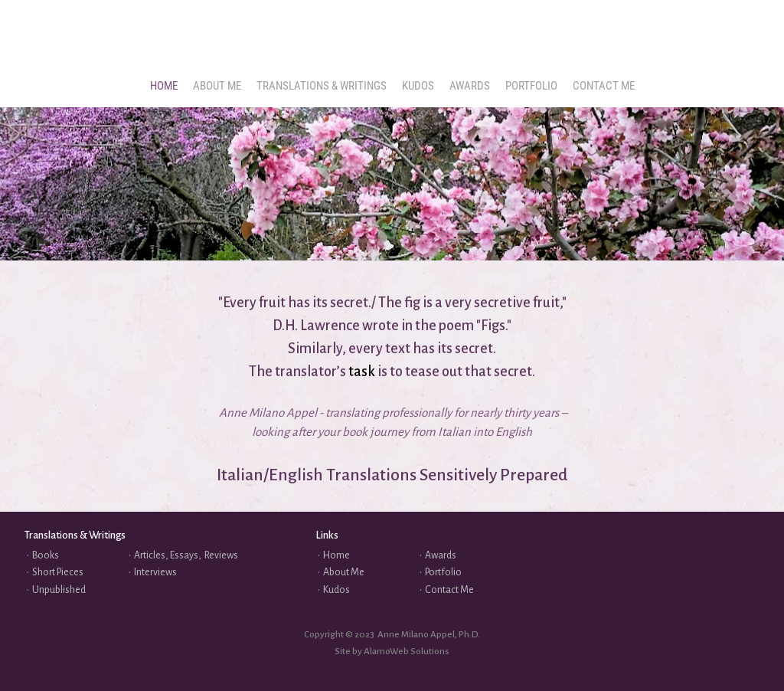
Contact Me (449, 590)
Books (46, 555)
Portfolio (443, 572)
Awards (441, 555)
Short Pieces (58, 572)
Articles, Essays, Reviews (186, 555)
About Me (344, 572)
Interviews (155, 572)
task (363, 372)
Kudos (336, 590)
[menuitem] (164, 86)
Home (336, 555)
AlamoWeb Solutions (407, 652)
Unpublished (59, 590)
